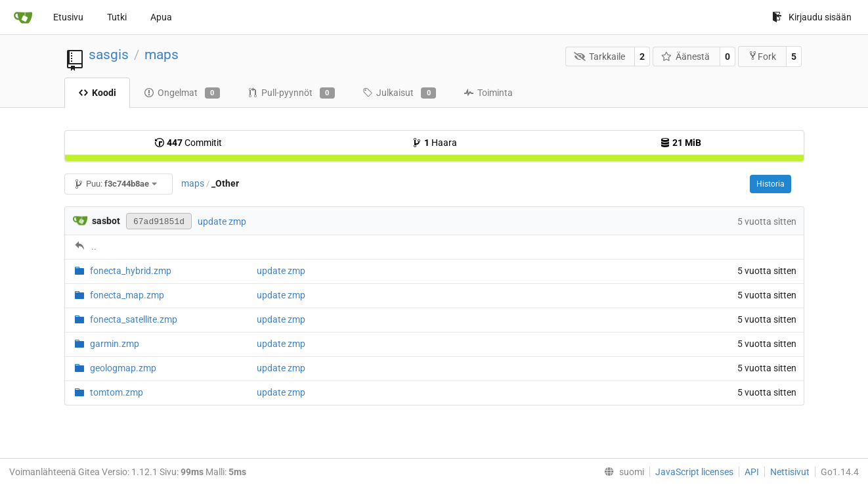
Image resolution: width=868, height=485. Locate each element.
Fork (762, 56)
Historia (770, 184)
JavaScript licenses (694, 472)
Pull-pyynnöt (291, 93)
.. (94, 246)
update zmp (222, 221)
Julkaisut (399, 93)
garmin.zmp (115, 344)
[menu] (621, 472)
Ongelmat (182, 93)
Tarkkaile (599, 57)
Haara (434, 143)
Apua (161, 17)
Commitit (188, 143)
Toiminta (488, 93)
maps (162, 55)
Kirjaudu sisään (812, 17)
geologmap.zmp (123, 368)
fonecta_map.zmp (127, 295)
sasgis (109, 55)
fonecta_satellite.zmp (134, 319)
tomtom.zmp (117, 392)
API (752, 472)
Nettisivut (790, 472)
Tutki (117, 17)
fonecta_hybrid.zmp (131, 271)
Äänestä (686, 57)
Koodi (97, 93)
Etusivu (68, 17)
